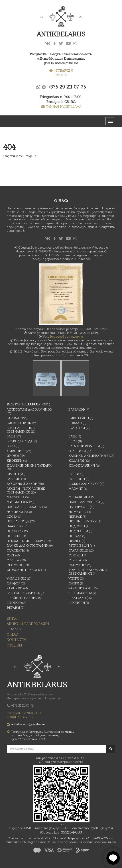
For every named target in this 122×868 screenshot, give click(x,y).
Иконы (13, 456)
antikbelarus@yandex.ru (28, 724)
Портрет (14, 536)
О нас (12, 634)
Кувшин (14, 479)
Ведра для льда (20, 441)
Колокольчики (82, 465)
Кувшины (77, 479)
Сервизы (76, 555)
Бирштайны (79, 418)
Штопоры (77, 603)
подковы (77, 526)
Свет (11, 555)
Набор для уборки (84, 502)
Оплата (14, 629)
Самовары (16, 550)
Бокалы (75, 423)
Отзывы (14, 645)
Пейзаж (75, 517)
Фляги (74, 583)
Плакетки (15, 526)
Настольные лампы (24, 507)
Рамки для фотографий (28, 546)
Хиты (12, 618)
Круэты (13, 474)
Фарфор (13, 583)
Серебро (14, 560)
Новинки (15, 512)
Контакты (16, 640)
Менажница (79, 497)
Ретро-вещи (79, 546)
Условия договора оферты (63, 336)
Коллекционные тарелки (29, 465)
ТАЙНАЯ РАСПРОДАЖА (61, 107)
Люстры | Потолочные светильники (26, 490)
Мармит (76, 489)
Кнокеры (15, 461)
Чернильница (80, 593)
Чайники (15, 588)
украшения (16, 578)
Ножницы (77, 512)
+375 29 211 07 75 (67, 87)
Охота (12, 517)
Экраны (13, 608)
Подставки (78, 531)
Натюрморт (79, 507)
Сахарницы (78, 550)
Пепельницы (18, 521)
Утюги (74, 578)
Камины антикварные (88, 456)
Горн (11, 446)
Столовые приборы (24, 570)
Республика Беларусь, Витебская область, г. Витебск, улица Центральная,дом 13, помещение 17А (61, 58)
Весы (73, 441)
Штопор (14, 603)
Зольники (77, 451)
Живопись (16, 451)
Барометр (15, 418)
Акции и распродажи (28, 624)
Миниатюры (18, 502)
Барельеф (77, 409)
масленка (16, 497)
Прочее (75, 541)
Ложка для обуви (84, 484)
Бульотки (77, 428)
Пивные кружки (83, 521)
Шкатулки (77, 598)
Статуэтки (16, 565)
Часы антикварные (23, 593)
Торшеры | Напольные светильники (88, 572)
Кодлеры (76, 461)
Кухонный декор (22, 484)
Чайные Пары (80, 588)
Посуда (75, 536)
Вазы (11, 436)
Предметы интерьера (25, 541)
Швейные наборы (22, 598)
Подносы (15, 531)
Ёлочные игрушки (84, 446)
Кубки (74, 474)
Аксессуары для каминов (29, 409)
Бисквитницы (19, 423)
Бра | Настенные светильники (21, 430)
